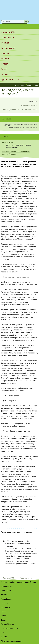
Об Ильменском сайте (10, 628)
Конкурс (5, 43)
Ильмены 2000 (8, 578)
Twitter (5, 637)
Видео (4, 69)
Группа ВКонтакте (10, 80)
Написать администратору (13, 641)
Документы (7, 59)
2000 (36, 85)
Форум (4, 74)
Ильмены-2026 (8, 32)
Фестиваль (20, 85)
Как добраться (8, 48)
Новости (5, 53)
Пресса (4, 64)
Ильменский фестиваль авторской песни (19, 10)
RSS (3, 633)
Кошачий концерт (27, 578)
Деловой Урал (7, 142)
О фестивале (7, 38)
